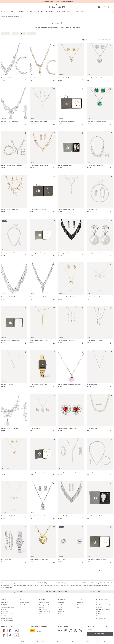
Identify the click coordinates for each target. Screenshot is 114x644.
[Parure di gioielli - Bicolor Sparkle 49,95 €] (43, 238)
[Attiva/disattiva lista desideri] (25, 45)
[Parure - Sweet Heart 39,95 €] (43, 413)
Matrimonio (50, 12)
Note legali (99, 611)
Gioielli (11, 12)
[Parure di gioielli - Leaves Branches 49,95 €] (43, 151)
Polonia (60, 614)
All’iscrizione (100, 634)
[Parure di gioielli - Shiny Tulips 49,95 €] (43, 501)
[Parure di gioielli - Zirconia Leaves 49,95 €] (14, 63)
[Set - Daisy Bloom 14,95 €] (14, 457)
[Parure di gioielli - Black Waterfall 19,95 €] (71, 238)
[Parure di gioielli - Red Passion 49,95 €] (71, 107)
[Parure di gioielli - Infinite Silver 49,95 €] (100, 501)
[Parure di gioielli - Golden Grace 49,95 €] (71, 151)
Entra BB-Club (5, 603)
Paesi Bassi (61, 611)
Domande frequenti (7, 614)
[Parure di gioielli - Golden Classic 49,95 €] (43, 369)
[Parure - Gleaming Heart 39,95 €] (71, 63)
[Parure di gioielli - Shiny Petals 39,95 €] (14, 107)
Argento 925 (31, 12)
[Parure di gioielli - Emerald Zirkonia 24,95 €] (100, 107)
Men (58, 12)
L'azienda (80, 607)
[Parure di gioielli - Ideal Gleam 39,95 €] (14, 238)
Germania (61, 603)
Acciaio (40, 12)
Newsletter (4, 616)
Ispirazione (66, 12)
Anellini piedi (43, 614)
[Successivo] (111, 571)
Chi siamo (80, 605)
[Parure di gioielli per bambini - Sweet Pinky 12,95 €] (71, 369)
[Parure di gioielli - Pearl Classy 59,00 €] (100, 238)
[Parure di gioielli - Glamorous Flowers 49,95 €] (14, 151)
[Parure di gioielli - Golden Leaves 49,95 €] (43, 63)
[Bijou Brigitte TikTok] (60, 630)
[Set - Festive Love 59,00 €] (14, 545)
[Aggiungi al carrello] (25, 80)
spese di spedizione (59, 642)
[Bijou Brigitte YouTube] (81, 630)
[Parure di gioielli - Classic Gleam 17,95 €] (43, 326)
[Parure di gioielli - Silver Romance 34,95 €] (14, 501)
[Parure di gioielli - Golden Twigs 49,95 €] (14, 194)
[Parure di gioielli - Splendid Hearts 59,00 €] (14, 326)
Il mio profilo (5, 611)
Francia (60, 607)
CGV (98, 603)
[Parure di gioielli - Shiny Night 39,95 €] (43, 282)
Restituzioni (5, 609)
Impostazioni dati (101, 618)
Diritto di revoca (101, 614)
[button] (105, 7)
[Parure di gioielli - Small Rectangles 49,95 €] (71, 457)
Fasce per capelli (44, 609)
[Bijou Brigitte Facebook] (70, 630)
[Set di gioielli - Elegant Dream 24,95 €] (100, 282)
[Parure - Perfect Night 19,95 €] (71, 501)
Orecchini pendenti (44, 611)
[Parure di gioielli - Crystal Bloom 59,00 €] (14, 413)
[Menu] (85, 40)
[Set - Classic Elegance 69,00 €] (100, 369)
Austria (60, 605)
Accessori (20, 12)
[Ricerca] (112, 11)
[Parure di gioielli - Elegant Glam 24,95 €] (71, 326)
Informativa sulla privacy (103, 609)
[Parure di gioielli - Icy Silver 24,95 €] (100, 457)
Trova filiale (23, 605)
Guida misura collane (7, 620)
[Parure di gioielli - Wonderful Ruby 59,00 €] (71, 413)
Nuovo (4, 12)
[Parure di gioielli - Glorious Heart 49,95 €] (43, 545)
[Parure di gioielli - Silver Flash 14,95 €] (71, 194)
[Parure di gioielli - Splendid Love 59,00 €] (100, 63)
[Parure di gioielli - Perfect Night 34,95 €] (43, 107)
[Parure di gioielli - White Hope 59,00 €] (100, 151)
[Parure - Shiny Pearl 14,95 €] (100, 413)
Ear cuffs (42, 607)
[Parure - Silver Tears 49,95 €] (100, 194)
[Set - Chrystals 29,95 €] (71, 545)
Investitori (80, 603)
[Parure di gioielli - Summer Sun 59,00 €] (43, 194)
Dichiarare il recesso (102, 616)
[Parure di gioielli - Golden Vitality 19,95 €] (71, 282)
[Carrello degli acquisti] (112, 7)
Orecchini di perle (44, 603)
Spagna (60, 609)
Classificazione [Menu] (104, 40)
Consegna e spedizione (7, 607)
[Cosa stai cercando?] (93, 11)
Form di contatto (25, 603)
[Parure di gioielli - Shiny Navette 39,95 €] (14, 282)
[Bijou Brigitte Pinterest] (75, 630)
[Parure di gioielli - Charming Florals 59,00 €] (100, 545)
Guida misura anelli (6, 618)
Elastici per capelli (44, 605)
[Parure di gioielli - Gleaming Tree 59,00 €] (43, 457)
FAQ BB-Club (5, 605)
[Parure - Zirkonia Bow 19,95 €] (14, 369)
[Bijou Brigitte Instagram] (65, 630)
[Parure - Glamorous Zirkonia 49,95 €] (100, 326)
